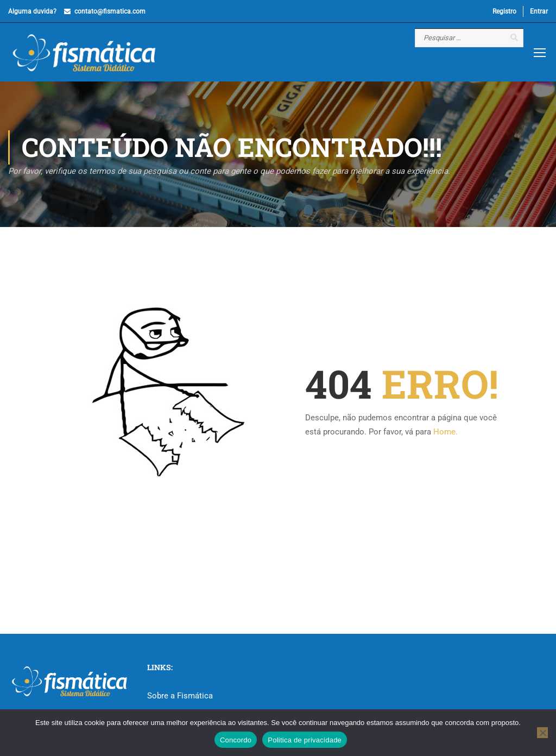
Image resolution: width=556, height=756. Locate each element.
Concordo (236, 740)
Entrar (539, 11)
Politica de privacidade (305, 740)
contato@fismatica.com (110, 11)
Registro (504, 11)
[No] (542, 733)
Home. (446, 432)
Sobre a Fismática (180, 696)
